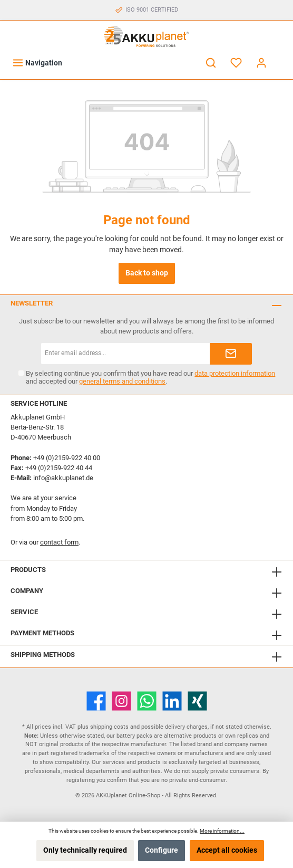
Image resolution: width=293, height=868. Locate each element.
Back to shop (147, 273)
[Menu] (37, 63)
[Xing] (197, 701)
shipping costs (109, 727)
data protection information (235, 373)
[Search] (211, 63)
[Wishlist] (236, 63)
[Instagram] (121, 701)
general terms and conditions (122, 381)
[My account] (261, 63)
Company (27, 591)
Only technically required (85, 850)
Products (28, 570)
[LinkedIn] (172, 701)
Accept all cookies (227, 850)
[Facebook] (96, 701)
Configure (162, 850)
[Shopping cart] (281, 58)
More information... (222, 831)
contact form (59, 542)
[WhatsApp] (147, 701)
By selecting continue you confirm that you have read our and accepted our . (150, 377)
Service (24, 612)
